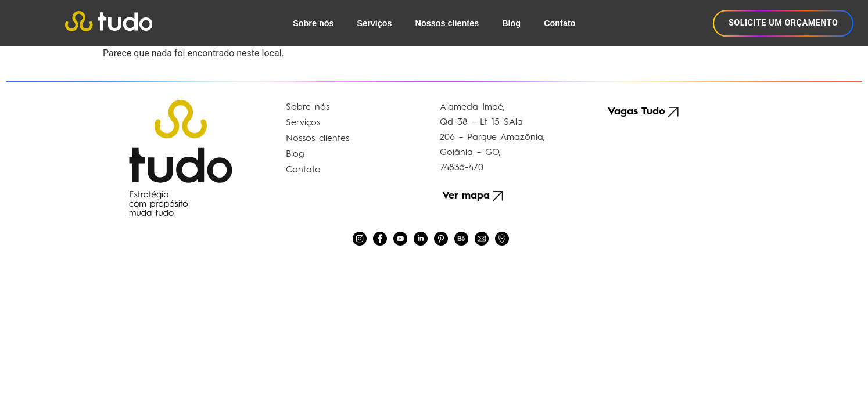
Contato (559, 23)
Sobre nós (313, 23)
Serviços (375, 23)
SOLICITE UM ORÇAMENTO (783, 23)
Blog (511, 23)
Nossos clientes (447, 23)
